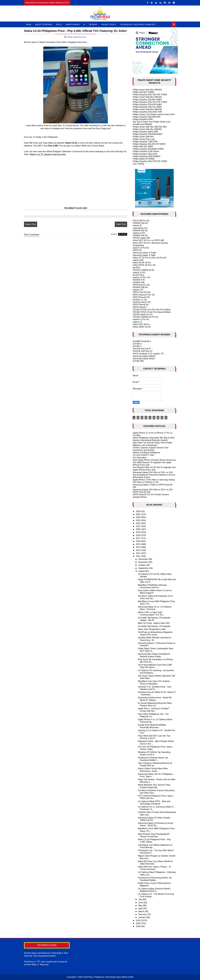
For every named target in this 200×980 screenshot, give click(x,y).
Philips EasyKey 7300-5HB (145, 142)
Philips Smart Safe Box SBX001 (147, 129)
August (142, 571)
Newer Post (31, 229)
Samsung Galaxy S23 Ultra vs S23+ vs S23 (153, 490)
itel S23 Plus (138, 275)
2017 (138, 538)
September (144, 568)
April (141, 908)
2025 (138, 514)
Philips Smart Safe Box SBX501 (147, 90)
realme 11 (137, 322)
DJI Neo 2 (137, 344)
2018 (138, 535)
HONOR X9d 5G (140, 223)
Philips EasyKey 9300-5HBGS (146, 156)
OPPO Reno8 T (140, 307)
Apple (59, 24)
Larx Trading (138, 164)
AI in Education (140, 458)
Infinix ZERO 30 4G (142, 327)
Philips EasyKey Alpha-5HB (145, 132)
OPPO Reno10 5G (141, 297)
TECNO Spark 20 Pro (143, 314)
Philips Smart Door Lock (144, 139)
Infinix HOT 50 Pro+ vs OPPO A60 (148, 240)
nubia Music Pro (140, 228)
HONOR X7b (139, 280)
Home (29, 24)
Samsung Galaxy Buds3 (144, 359)
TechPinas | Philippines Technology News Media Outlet (108, 977)
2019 (138, 532)
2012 (138, 553)
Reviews (93, 24)
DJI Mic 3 (137, 346)
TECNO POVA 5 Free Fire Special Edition (152, 312)
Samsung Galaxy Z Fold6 (144, 253)
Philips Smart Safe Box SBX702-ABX (150, 127)
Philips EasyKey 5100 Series (146, 151)
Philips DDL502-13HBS (143, 92)
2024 (138, 517)
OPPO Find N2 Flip (142, 492)
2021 (138, 526)
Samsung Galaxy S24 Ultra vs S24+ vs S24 (153, 472)
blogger (121, 239)
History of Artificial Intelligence (146, 453)
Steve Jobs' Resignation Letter (152, 629)
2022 (138, 523)
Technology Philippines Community (138, 24)
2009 (138, 923)
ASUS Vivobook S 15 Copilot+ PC (148, 354)
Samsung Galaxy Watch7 (144, 356)
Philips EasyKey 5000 (143, 119)
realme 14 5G (139, 233)
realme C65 (138, 260)
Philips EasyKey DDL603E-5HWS (148, 149)
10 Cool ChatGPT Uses (143, 455)
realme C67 (138, 290)
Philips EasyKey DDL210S (145, 154)
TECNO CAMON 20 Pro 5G (145, 317)
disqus (113, 239)
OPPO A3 (137, 250)
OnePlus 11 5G (140, 300)
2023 (138, 520)
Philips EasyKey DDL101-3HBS (147, 107)
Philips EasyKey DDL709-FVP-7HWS (150, 161)
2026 (138, 511)
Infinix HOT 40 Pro (141, 324)
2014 (138, 547)
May (141, 906)
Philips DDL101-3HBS (143, 146)
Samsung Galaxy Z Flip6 (144, 255)
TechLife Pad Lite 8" (142, 349)
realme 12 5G (139, 273)
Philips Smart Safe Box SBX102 (147, 97)
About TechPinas (44, 24)
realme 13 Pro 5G (141, 248)
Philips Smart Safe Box (143, 137)
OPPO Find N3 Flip (142, 292)
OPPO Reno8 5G (141, 305)
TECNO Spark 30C (141, 238)
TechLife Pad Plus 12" (143, 351)
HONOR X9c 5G (140, 235)
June (141, 903)
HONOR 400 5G (140, 231)
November (143, 562)
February (143, 914)
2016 (138, 541)
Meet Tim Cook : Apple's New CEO (154, 623)
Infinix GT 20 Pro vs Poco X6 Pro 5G (149, 258)
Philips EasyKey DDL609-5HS (146, 117)
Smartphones (73, 24)
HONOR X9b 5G (140, 287)
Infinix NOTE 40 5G (142, 263)
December (143, 559)
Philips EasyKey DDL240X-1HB (147, 112)
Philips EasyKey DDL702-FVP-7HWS (150, 95)
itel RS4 (136, 268)
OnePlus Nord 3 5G (142, 302)
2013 (138, 550)
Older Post (120, 229)
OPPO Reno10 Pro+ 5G (144, 295)
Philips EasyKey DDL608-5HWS (147, 134)
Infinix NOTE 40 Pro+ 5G (144, 265)
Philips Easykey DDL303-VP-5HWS (149, 144)
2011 (138, 556)
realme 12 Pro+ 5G (141, 277)
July (140, 899)
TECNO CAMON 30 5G (144, 270)
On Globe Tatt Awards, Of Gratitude (154, 626)
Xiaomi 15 (137, 226)
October (142, 565)
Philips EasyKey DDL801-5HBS (147, 100)
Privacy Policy (109, 24)
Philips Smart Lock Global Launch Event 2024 (154, 114)
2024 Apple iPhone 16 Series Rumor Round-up (154, 460)
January (142, 917)
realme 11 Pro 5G (141, 319)
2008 (138, 926)
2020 (138, 529)
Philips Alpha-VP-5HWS (144, 159)
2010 (138, 920)
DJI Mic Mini (138, 361)
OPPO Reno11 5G (141, 285)
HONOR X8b (139, 282)
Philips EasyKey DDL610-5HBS (147, 104)
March (142, 911)
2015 (138, 544)
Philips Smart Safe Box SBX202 (147, 109)
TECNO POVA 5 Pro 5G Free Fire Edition (152, 310)
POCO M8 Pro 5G (141, 221)
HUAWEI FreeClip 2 (142, 341)
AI (84, 24)
